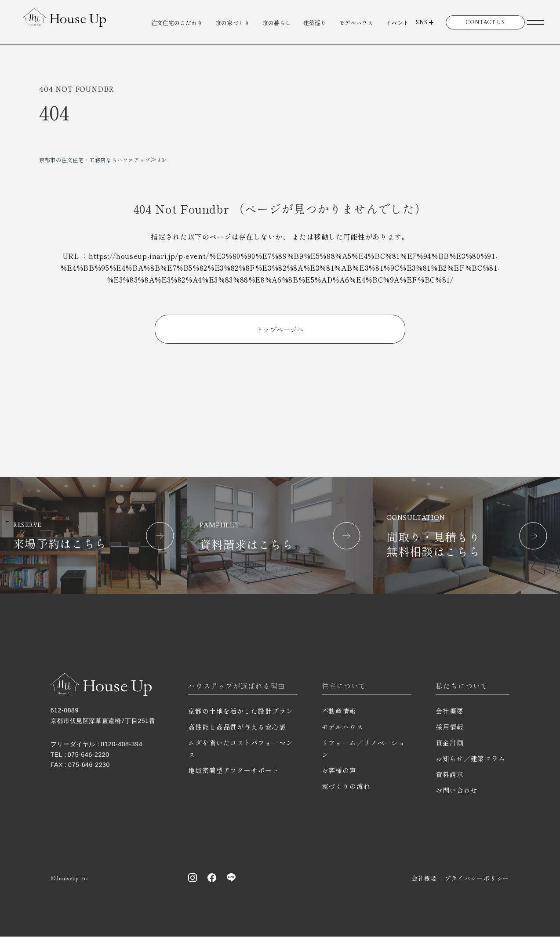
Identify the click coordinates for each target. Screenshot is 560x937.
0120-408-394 (122, 745)
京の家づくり (233, 23)
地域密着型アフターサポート (234, 771)
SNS (422, 22)
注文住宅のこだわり (177, 23)
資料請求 (450, 775)
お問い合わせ (456, 790)
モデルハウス (356, 23)
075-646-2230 (89, 765)
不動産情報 (339, 711)
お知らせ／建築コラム (471, 759)
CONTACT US (485, 22)
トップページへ (280, 329)
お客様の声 (339, 771)
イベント (397, 23)
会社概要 (450, 711)
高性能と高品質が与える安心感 (237, 727)
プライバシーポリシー (477, 879)
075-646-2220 (89, 755)
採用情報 (450, 727)
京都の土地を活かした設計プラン (241, 711)
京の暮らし (277, 23)
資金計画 (450, 743)
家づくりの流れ (346, 786)
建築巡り (315, 23)
